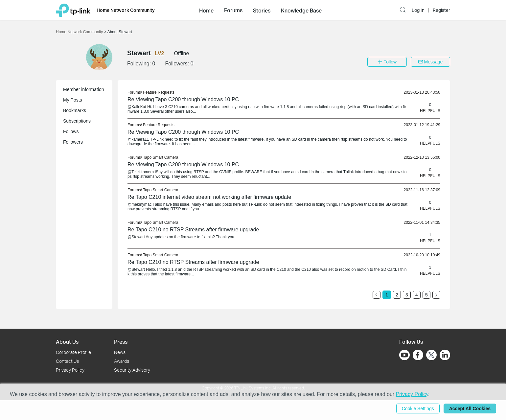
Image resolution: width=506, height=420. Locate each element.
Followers (73, 142)
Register (441, 10)
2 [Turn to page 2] (397, 295)
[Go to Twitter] (431, 356)
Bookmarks (75, 110)
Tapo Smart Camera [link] (161, 157)
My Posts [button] (73, 100)
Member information (84, 89)
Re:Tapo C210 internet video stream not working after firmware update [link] (209, 197)
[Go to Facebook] (418, 355)
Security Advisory (132, 370)
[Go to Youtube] (404, 355)
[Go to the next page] (436, 295)
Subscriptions (77, 121)
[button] (206, 10)
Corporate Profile (73, 352)
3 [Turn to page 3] (407, 295)
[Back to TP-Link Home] (73, 10)
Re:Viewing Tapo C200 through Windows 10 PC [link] (183, 99)
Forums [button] (233, 10)
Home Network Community (80, 32)
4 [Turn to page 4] (417, 295)
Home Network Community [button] (126, 10)
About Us (67, 342)
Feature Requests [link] (159, 92)
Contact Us (67, 361)
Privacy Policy (70, 370)
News (120, 352)
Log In (418, 10)
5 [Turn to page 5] (426, 295)
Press (121, 342)
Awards (122, 361)
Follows (71, 131)
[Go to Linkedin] (445, 355)
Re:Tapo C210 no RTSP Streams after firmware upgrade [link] (193, 230)
